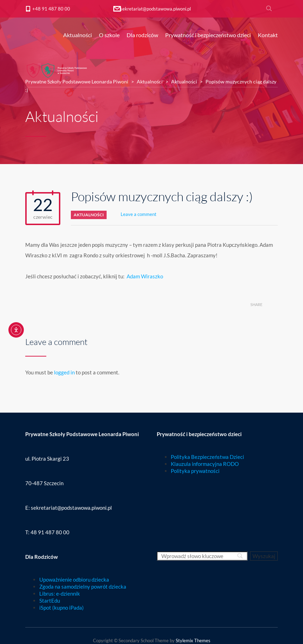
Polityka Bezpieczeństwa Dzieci (207, 457)
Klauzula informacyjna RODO (205, 464)
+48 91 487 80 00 (51, 9)
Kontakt (268, 35)
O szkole (109, 35)
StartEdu (50, 601)
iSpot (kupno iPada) (62, 608)
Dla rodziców (142, 35)
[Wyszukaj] (264, 556)
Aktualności (78, 35)
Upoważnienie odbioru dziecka (74, 579)
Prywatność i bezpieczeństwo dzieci (208, 35)
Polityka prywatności (195, 471)
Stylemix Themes (193, 640)
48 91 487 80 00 (50, 532)
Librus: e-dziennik (60, 594)
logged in (64, 372)
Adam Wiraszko (145, 276)
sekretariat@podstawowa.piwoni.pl (156, 9)
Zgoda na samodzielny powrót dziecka (83, 587)
